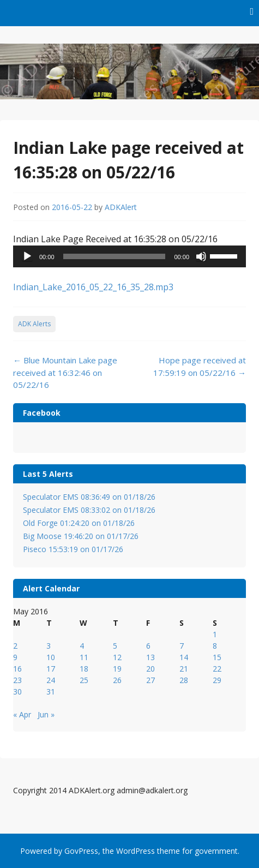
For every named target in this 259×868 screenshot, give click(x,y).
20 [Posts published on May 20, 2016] (150, 669)
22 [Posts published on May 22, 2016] (217, 669)
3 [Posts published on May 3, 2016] (49, 646)
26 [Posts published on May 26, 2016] (117, 680)
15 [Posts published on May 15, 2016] (217, 657)
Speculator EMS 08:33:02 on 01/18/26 (89, 510)
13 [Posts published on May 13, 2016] (150, 657)
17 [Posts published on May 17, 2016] (51, 669)
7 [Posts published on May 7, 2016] (182, 646)
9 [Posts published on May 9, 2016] (15, 657)
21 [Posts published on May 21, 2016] (184, 669)
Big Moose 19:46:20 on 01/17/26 (81, 536)
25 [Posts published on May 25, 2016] (84, 680)
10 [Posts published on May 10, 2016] (51, 657)
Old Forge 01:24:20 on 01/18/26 (79, 523)
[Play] (27, 256)
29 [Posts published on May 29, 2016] (217, 680)
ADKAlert (121, 207)
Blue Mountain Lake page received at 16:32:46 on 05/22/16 (65, 372)
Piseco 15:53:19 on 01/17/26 (73, 549)
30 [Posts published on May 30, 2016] (17, 692)
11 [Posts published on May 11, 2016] (84, 657)
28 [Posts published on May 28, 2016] (184, 680)
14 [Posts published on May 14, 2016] (184, 657)
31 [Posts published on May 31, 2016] (51, 692)
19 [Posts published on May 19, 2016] (117, 669)
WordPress (135, 851)
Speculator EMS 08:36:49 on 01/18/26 (89, 497)
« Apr (22, 714)
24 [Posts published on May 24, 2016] (51, 680)
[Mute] (201, 256)
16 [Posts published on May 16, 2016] (17, 669)
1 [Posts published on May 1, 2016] (215, 634)
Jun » (46, 714)
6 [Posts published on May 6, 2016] (148, 646)
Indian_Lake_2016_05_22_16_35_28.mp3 (93, 287)
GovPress (81, 851)
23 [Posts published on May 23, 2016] (17, 680)
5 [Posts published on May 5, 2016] (115, 646)
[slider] (115, 256)
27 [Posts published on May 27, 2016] (150, 680)
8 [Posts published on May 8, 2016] (215, 646)
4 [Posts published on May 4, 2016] (82, 646)
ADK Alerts (34, 324)
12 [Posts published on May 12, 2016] (117, 657)
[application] (129, 256)
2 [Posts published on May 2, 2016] (15, 646)
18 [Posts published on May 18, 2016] (84, 669)
